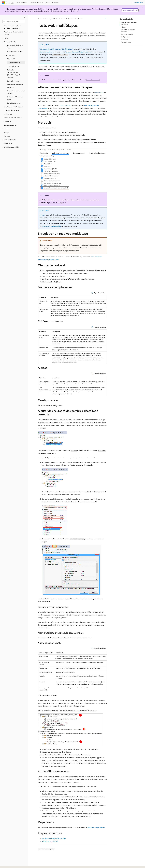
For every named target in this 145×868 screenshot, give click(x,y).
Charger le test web (127, 34)
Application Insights (74, 19)
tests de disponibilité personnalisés (78, 52)
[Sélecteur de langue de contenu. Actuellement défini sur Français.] (7, 865)
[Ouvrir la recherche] (132, 3)
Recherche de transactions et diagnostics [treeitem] (16, 92)
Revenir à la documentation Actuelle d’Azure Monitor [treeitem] (12, 27)
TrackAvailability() (46, 52)
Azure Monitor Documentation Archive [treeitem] (14, 33)
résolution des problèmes (96, 827)
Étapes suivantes (126, 42)
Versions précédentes (51, 19)
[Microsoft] (4, 3)
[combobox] (14, 22)
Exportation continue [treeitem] (14, 81)
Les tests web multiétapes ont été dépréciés (56, 49)
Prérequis (124, 27)
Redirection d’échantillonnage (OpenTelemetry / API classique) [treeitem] (14, 74)
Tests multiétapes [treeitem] (14, 63)
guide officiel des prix (56, 203)
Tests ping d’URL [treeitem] (14, 66)
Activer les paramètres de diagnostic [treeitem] (15, 86)
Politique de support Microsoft (103, 9)
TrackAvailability (66, 105)
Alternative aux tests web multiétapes (129, 23)
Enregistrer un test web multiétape (128, 31)
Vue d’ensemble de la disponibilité (54, 838)
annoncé (98, 93)
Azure (63, 19)
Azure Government (93, 80)
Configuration (125, 37)
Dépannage (124, 39)
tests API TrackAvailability (52, 226)
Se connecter (139, 3)
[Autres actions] (105, 19)
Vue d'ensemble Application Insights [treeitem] (14, 47)
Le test (42, 215)
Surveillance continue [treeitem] (14, 103)
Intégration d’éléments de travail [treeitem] (15, 98)
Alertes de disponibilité (50, 841)
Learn (40, 19)
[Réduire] (25, 17)
